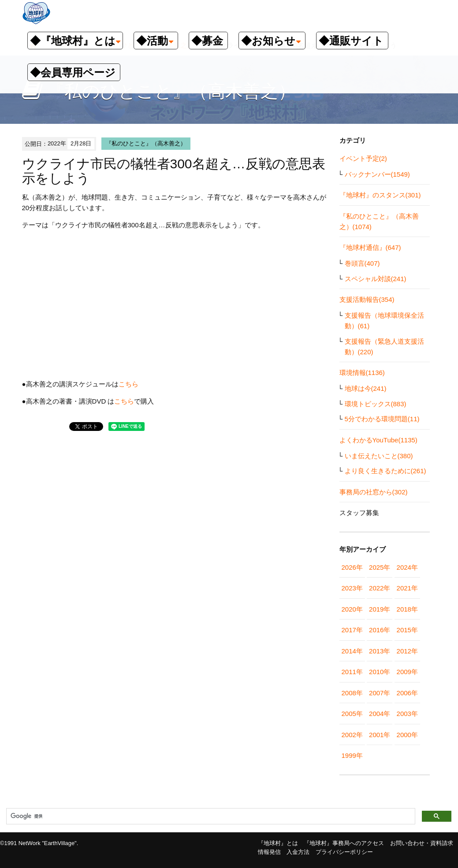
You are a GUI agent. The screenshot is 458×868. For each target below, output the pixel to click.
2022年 (380, 588)
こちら (128, 384)
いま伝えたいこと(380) (379, 456)
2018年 (407, 609)
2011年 (352, 672)
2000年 (407, 735)
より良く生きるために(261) (385, 471)
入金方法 (298, 852)
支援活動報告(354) (367, 299)
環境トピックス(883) (376, 404)
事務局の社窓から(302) (374, 492)
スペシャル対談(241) (376, 279)
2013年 (380, 651)
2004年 (380, 714)
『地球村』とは (278, 843)
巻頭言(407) (362, 263)
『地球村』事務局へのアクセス (344, 843)
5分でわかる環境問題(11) (382, 419)
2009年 (407, 672)
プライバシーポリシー (344, 852)
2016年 (380, 630)
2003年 (407, 714)
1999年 (352, 755)
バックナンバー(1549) (377, 174)
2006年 (407, 693)
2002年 (352, 735)
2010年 (380, 672)
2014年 (352, 651)
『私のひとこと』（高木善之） (146, 143)
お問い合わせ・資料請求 (422, 843)
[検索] (210, 816)
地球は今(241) (366, 388)
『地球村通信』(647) (370, 247)
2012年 (407, 651)
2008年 (352, 693)
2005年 (352, 714)
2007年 (380, 693)
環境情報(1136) (362, 373)
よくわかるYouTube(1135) (378, 440)
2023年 (352, 588)
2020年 (352, 609)
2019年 (380, 609)
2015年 (407, 630)
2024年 (407, 567)
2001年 (380, 735)
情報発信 (269, 852)
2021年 (407, 588)
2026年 (352, 567)
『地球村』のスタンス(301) (380, 195)
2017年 (352, 630)
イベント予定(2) (363, 158)
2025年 (380, 567)
